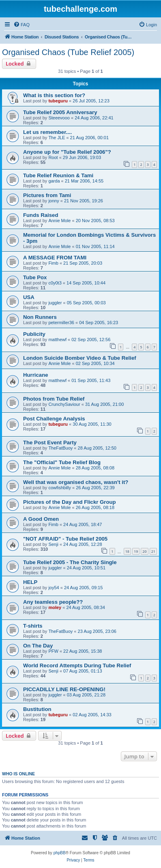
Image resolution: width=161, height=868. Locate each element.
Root (53, 157)
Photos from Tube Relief (54, 399)
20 (144, 551)
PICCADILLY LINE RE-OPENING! (64, 689)
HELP (30, 582)
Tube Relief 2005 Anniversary (60, 112)
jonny (54, 201)
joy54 (54, 588)
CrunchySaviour (64, 404)
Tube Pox (35, 277)
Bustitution (37, 709)
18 (127, 551)
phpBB (60, 853)
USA (29, 297)
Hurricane (36, 375)
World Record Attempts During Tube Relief (77, 665)
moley (55, 607)
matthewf (57, 340)
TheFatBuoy (60, 448)
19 (136, 551)
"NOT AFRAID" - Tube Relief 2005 (65, 539)
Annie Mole (59, 221)
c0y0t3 (55, 283)
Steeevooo (59, 118)
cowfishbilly (60, 488)
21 (153, 551)
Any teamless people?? (53, 602)
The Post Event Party (50, 442)
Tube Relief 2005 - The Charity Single (70, 562)
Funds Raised (41, 215)
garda (54, 181)
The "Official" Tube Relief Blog (62, 462)
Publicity (34, 334)
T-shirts (33, 626)
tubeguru (58, 101)
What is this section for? (54, 95)
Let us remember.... (47, 132)
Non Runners (40, 317)
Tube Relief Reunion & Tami (58, 175)
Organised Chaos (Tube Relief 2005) (68, 52)
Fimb (53, 263)
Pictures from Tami (47, 195)
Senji (53, 544)
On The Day (38, 646)
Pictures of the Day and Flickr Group (70, 502)
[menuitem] (21, 25)
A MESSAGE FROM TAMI (55, 258)
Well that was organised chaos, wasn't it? (76, 482)
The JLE (57, 138)
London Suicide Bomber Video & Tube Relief (80, 358)
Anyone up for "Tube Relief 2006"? (67, 152)
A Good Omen (41, 519)
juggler (55, 303)
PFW (53, 651)
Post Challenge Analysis (54, 419)
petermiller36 (61, 323)
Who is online (18, 774)
